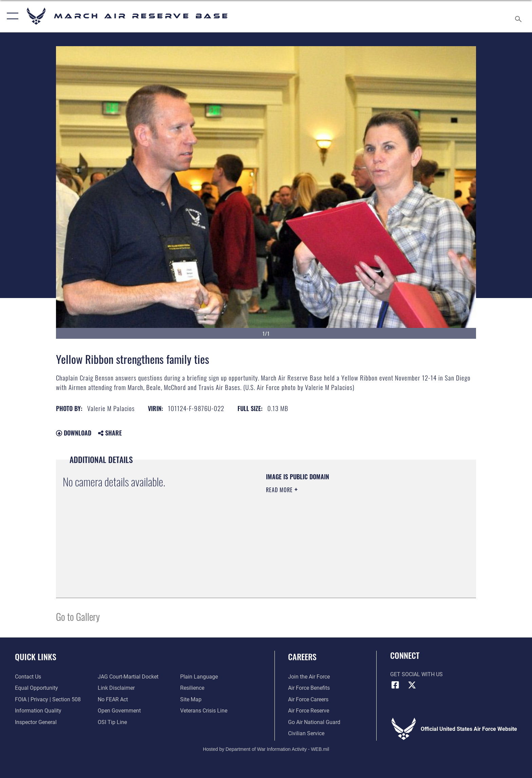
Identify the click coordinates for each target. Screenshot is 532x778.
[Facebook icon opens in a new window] (395, 685)
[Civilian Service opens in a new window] (306, 733)
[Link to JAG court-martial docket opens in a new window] (128, 677)
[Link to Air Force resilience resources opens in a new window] (192, 688)
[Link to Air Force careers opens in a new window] (308, 699)
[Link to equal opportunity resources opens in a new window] (36, 688)
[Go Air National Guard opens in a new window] (314, 722)
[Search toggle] (519, 16)
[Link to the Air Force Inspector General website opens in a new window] (36, 722)
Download (74, 433)
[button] (11, 16)
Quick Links (36, 657)
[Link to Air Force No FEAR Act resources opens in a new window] (113, 699)
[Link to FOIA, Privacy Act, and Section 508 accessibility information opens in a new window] (48, 699)
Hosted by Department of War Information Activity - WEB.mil (266, 749)
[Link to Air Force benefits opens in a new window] (309, 688)
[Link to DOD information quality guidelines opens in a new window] (38, 711)
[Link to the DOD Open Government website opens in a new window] (119, 711)
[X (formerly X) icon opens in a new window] (412, 685)
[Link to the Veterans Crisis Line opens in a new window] (204, 711)
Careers (302, 657)
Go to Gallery (78, 616)
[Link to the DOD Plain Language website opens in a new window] (199, 677)
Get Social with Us (416, 674)
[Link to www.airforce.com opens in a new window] (309, 677)
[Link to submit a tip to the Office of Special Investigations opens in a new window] (112, 722)
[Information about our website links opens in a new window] (116, 688)
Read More (280, 490)
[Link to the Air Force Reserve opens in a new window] (309, 711)
